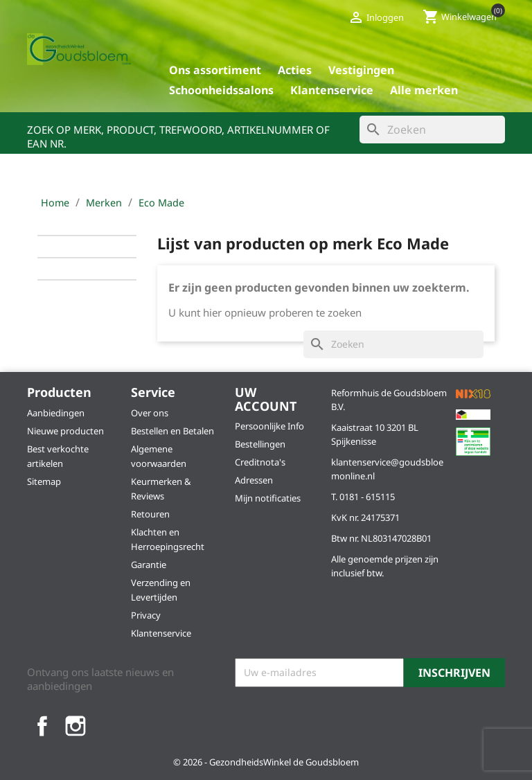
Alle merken (424, 90)
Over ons (150, 413)
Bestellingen (260, 444)
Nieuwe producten (65, 431)
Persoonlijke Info (269, 426)
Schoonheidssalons (221, 90)
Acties (295, 70)
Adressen (254, 480)
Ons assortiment (215, 70)
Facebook (42, 726)
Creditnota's (260, 462)
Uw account (266, 399)
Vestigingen (361, 70)
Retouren (150, 514)
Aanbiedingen (56, 413)
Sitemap (44, 481)
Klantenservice (332, 90)
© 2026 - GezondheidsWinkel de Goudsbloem (266, 762)
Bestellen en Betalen (172, 431)
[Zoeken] (432, 130)
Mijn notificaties (268, 498)
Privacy (146, 615)
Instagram (76, 726)
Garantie (149, 565)
